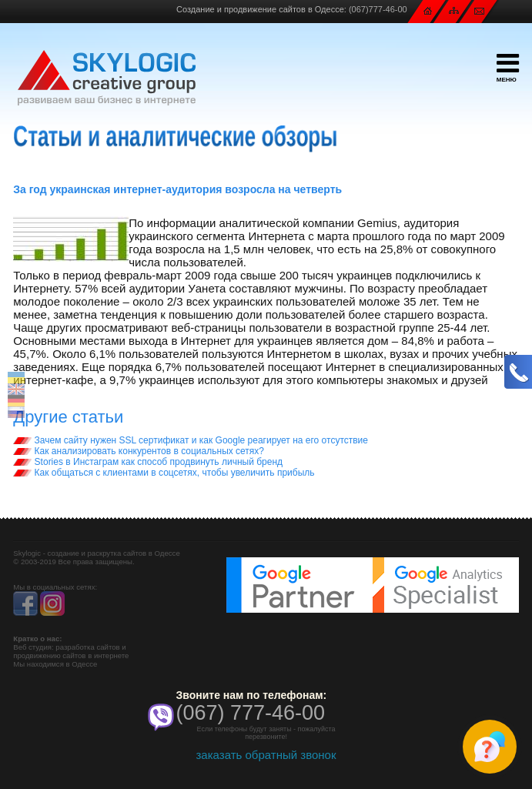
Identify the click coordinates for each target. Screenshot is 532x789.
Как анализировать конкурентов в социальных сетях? (139, 451)
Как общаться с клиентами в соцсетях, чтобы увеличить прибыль (164, 473)
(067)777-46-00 (378, 9)
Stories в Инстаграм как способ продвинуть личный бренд (148, 462)
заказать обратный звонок (266, 755)
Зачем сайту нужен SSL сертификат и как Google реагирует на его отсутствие (191, 440)
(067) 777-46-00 (251, 713)
